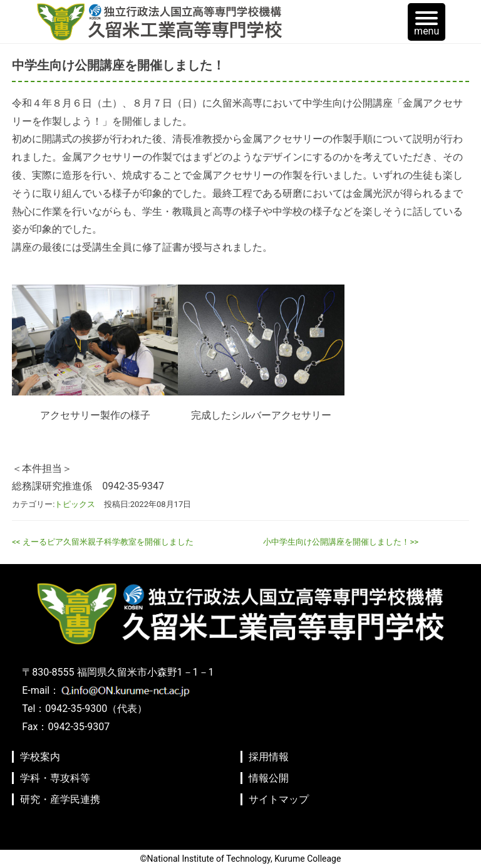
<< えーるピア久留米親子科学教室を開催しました (102, 542)
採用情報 (269, 757)
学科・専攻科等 (55, 778)
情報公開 (269, 778)
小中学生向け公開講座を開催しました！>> (341, 542)
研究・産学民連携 (60, 799)
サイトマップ (279, 799)
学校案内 (40, 757)
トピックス (75, 504)
